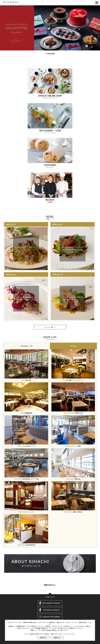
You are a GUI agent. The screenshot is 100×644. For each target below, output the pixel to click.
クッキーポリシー (52, 630)
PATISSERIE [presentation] (74, 346)
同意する (43, 638)
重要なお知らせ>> (50, 579)
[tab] (27, 346)
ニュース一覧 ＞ (50, 327)
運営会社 (50, 619)
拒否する (57, 638)
